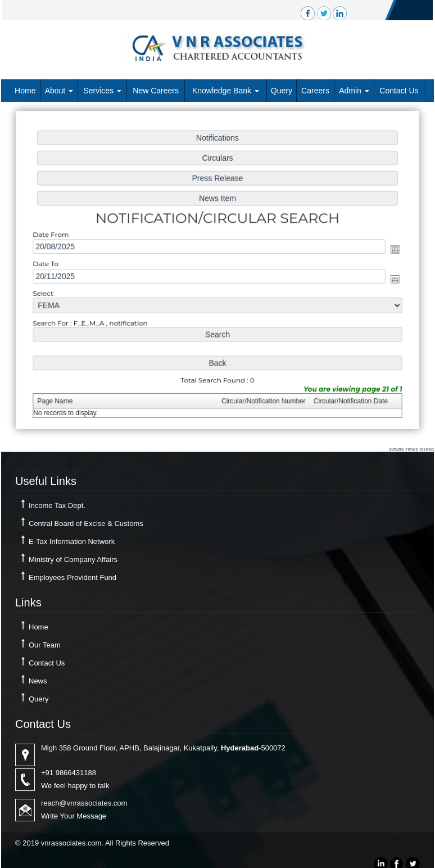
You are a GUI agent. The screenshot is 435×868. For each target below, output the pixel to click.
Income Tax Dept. (57, 505)
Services (102, 91)
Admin (354, 91)
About (59, 91)
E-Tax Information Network (72, 541)
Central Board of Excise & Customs (86, 523)
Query (282, 91)
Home (25, 91)
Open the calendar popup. (391, 249)
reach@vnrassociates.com (84, 803)
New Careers (156, 91)
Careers (315, 91)
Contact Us (399, 91)
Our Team (45, 645)
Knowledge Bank (226, 91)
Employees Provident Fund (72, 577)
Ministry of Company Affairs (73, 559)
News (38, 681)
